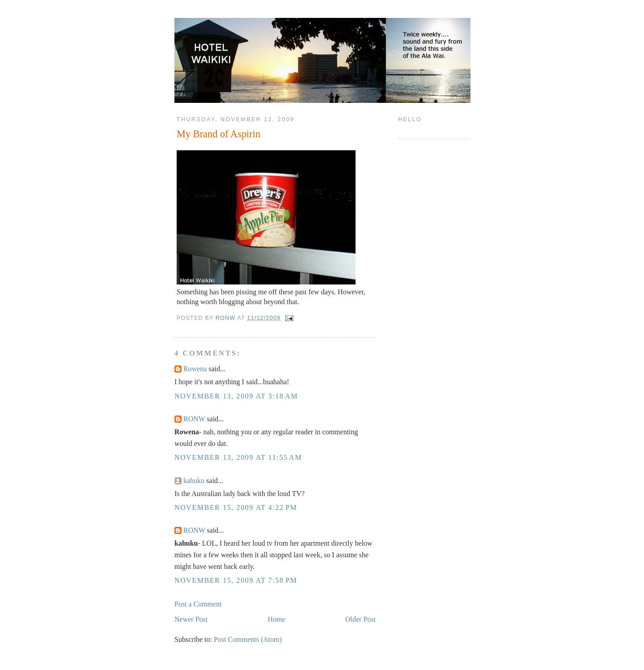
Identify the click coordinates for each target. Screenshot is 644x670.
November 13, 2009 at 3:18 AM (236, 396)
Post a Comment (198, 604)
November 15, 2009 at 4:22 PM (236, 507)
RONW (194, 419)
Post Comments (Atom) (248, 639)
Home (277, 619)
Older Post (360, 619)
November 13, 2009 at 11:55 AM (238, 457)
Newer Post (191, 619)
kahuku (194, 481)
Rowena (195, 369)
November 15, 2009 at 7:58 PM (236, 580)
